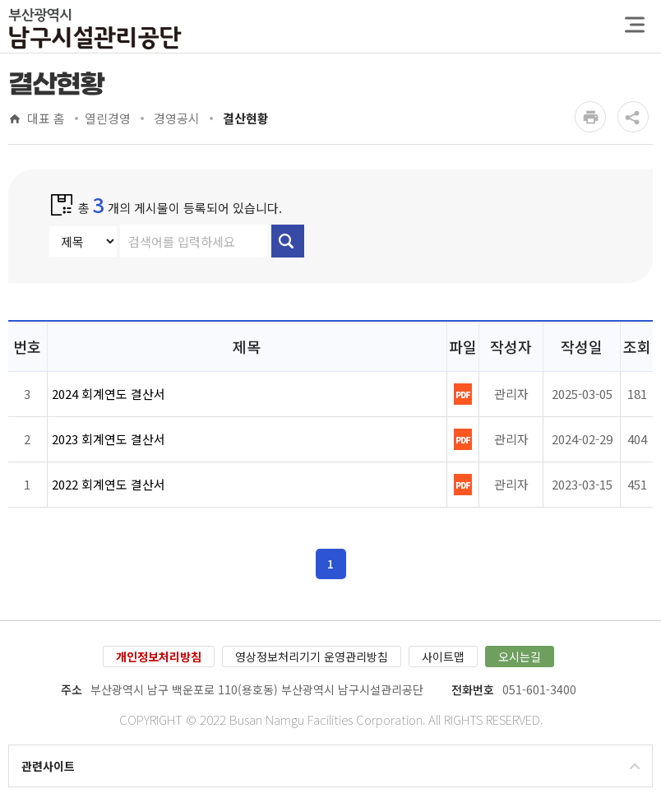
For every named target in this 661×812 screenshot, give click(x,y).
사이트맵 (443, 657)
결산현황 (244, 119)
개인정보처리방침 (159, 657)
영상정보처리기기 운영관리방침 (312, 657)
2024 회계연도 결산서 (109, 394)
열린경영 (108, 119)
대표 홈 (46, 119)
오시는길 (520, 657)
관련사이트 (48, 766)
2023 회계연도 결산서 (109, 439)
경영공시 (175, 119)
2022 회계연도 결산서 (109, 484)
